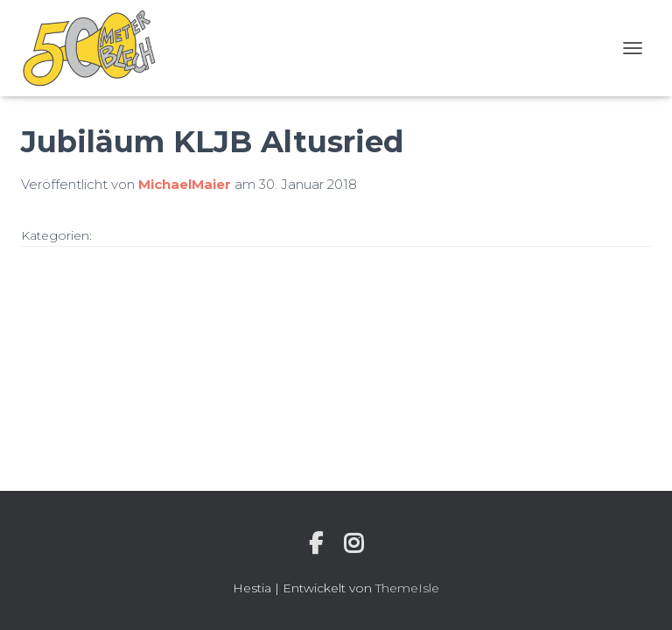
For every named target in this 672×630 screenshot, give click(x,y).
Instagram (353, 543)
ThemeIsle (407, 588)
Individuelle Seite (316, 543)
